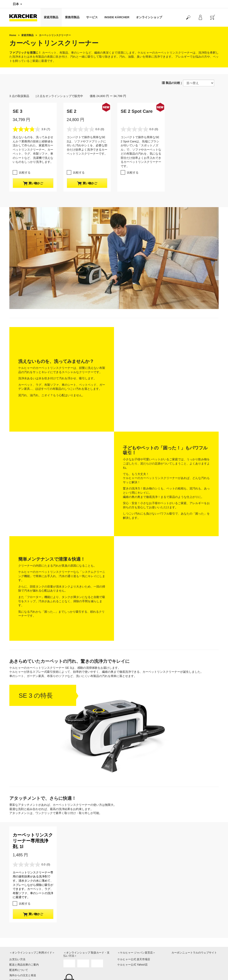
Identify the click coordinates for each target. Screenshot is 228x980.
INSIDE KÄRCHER (117, 17)
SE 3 (17, 111)
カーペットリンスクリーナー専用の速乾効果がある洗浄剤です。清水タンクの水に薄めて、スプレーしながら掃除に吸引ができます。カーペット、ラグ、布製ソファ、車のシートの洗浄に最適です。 (33, 792)
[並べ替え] (199, 83)
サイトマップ (125, 963)
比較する (25, 173)
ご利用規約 (16, 904)
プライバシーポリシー (131, 952)
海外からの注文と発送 (23, 882)
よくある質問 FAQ (20, 925)
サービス (92, 17)
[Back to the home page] (25, 17)
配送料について (19, 877)
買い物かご (33, 183)
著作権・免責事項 (128, 958)
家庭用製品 (51, 17)
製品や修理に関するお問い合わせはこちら (86, 950)
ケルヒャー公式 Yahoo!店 (132, 872)
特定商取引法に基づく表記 (25, 893)
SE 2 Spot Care (137, 111)
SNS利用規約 (180, 973)
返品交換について (20, 888)
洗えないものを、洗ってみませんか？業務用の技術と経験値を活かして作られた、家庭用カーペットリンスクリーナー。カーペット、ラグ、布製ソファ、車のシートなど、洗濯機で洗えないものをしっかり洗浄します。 (33, 150)
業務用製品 (72, 17)
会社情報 (123, 947)
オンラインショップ (149, 17)
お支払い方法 (17, 866)
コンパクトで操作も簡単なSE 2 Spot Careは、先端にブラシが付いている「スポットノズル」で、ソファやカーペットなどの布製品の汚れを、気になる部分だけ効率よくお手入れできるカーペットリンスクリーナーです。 (141, 152)
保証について (17, 898)
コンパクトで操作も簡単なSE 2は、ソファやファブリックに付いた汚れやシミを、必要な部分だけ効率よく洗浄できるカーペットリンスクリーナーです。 (87, 145)
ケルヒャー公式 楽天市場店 (134, 866)
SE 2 (72, 111)
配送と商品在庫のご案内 (24, 872)
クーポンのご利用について (25, 914)
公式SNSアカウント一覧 (186, 968)
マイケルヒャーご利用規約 (25, 909)
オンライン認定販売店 (131, 968)
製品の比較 (171, 83)
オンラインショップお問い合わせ (29, 920)
